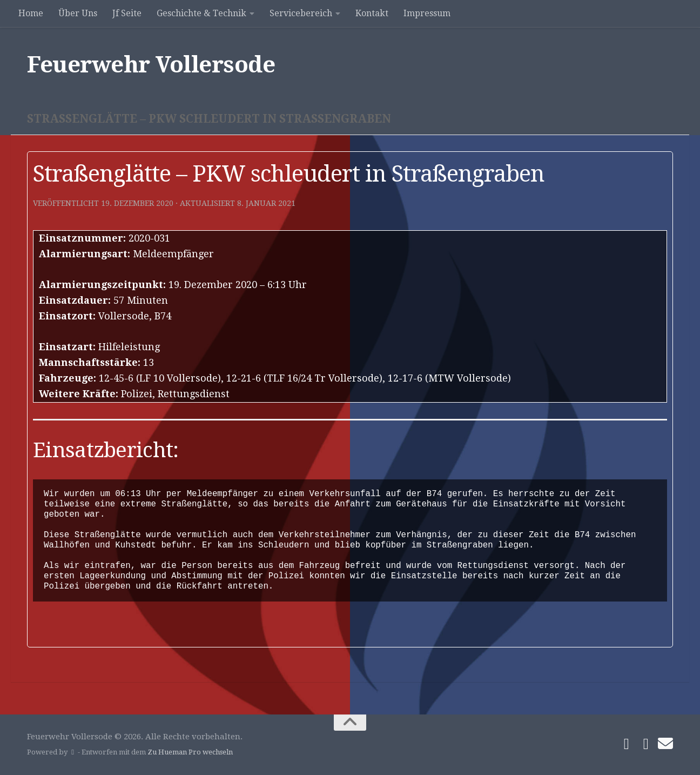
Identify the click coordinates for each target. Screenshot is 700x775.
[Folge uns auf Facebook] (627, 744)
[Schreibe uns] (665, 744)
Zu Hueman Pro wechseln (190, 752)
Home (31, 13)
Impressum (427, 13)
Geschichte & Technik (201, 13)
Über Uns (78, 13)
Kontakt (372, 13)
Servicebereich (301, 13)
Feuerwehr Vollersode (151, 65)
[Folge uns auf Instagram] (646, 744)
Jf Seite (127, 13)
